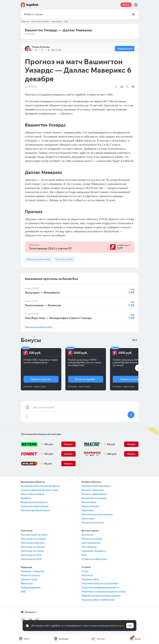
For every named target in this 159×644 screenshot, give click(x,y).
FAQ (23, 592)
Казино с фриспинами (94, 494)
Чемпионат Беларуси (94, 551)
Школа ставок (29, 579)
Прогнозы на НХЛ (31, 559)
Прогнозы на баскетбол (39, 327)
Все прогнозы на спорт (34, 535)
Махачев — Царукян (33, 571)
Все (135, 340)
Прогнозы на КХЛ (31, 555)
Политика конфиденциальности (100, 587)
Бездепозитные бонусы (34, 502)
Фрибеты (26, 498)
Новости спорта (30, 575)
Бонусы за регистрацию (35, 506)
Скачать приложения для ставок (40, 490)
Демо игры (88, 518)
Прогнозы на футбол (33, 543)
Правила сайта (90, 579)
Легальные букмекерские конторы (41, 434)
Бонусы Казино (90, 506)
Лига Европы (89, 547)
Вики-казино (89, 502)
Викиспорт (27, 583)
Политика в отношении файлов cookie (104, 592)
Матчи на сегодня (92, 539)
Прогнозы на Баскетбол (39, 259)
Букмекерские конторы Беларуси (40, 486)
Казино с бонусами (93, 490)
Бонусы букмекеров (33, 494)
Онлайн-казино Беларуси (96, 486)
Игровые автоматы (93, 522)
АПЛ (84, 555)
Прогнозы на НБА (64, 259)
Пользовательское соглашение (100, 583)
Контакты (87, 575)
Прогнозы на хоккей (33, 547)
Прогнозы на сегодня (33, 539)
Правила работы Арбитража (98, 600)
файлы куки (117, 626)
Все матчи (88, 535)
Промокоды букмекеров (35, 510)
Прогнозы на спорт (40, 22)
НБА (66, 22)
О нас (85, 571)
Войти (126, 5)
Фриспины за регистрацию (97, 514)
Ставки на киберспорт (95, 559)
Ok (130, 626)
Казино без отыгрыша (94, 498)
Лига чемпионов (91, 543)
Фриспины (88, 510)
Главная (25, 22)
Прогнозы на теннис (32, 551)
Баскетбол (57, 22)
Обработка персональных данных (101, 596)
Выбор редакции (31, 587)
